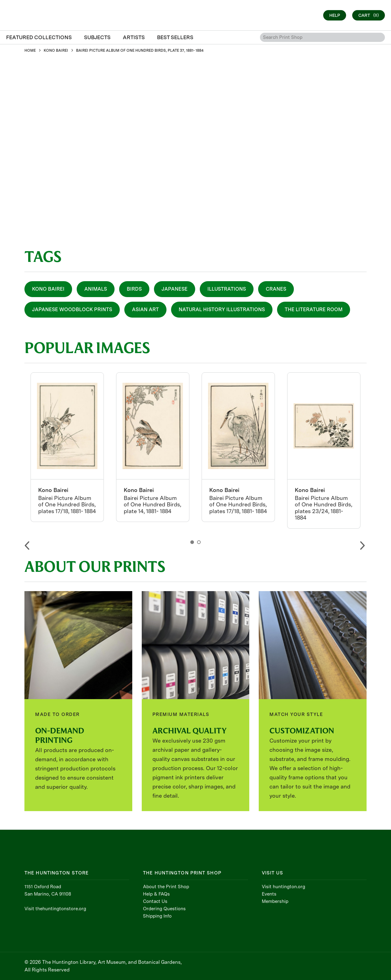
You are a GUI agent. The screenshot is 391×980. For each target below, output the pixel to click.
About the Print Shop (166, 887)
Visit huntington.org (283, 887)
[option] (67, 447)
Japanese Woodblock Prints (72, 309)
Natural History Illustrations (222, 309)
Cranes (276, 289)
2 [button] (199, 542)
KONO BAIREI (56, 50)
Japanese (175, 289)
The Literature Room (314, 309)
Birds (134, 289)
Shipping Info (157, 916)
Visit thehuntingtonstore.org (55, 909)
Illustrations (227, 289)
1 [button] (192, 542)
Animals (96, 289)
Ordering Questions (164, 909)
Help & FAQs (156, 894)
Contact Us (155, 901)
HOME (30, 50)
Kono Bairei (48, 289)
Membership (275, 901)
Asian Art (145, 309)
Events (269, 894)
